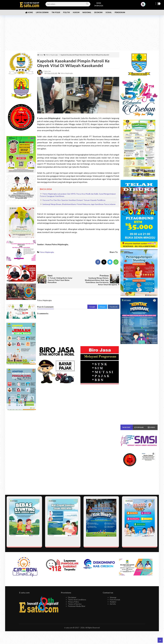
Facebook (114, 307)
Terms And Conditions (77, 600)
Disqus (103, 307)
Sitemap (113, 597)
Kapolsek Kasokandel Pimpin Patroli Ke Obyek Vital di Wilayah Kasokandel (73, 63)
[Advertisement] (82, 31)
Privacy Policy (73, 602)
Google (92, 307)
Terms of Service (75, 604)
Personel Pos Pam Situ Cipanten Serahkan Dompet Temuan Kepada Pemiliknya (74, 200)
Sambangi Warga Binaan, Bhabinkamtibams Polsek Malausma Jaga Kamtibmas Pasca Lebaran (79, 204)
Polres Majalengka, (67, 73)
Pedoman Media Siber (77, 606)
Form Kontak (115, 600)
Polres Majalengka (47, 252)
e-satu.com (68, 628)
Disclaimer (72, 597)
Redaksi (113, 602)
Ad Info (113, 604)
